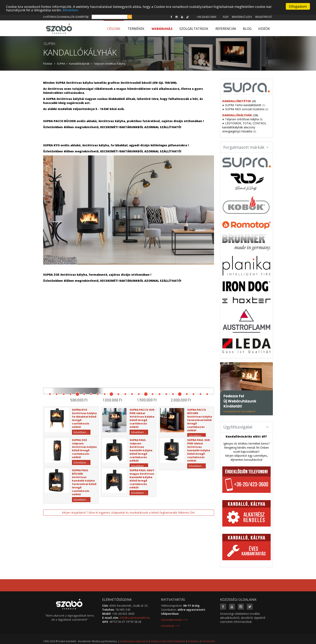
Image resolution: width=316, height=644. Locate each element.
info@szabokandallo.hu (135, 618)
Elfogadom (298, 6)
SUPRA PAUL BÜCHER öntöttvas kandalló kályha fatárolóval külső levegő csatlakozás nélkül (84, 482)
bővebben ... (81, 432)
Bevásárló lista (242, 17)
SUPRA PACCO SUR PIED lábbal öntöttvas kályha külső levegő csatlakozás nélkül (142, 418)
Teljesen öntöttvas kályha (110, 64)
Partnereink (208, 641)
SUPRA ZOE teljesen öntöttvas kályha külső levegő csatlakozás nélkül (84, 449)
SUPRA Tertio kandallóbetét (243, 105)
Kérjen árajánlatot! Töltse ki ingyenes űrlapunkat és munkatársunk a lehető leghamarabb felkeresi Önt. (129, 513)
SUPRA (61, 64)
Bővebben (70, 10)
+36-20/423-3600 (206, 17)
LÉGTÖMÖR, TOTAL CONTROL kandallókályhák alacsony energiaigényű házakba (244, 127)
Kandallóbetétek (237, 101)
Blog (247, 29)
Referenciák (226, 29)
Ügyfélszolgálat (246, 427)
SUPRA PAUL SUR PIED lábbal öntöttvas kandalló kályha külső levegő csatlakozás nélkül (199, 450)
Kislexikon (193, 641)
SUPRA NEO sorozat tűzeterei (245, 109)
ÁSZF (226, 17)
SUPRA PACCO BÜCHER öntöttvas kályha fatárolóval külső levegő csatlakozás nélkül (200, 420)
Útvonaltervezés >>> (174, 620)
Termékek (136, 29)
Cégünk (114, 29)
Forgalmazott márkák (246, 147)
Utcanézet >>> (170, 626)
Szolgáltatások (194, 29)
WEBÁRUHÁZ (162, 29)
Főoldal (48, 64)
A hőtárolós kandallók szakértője (66, 17)
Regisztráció (264, 17)
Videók (264, 29)
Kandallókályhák (79, 64)
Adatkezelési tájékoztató (134, 641)
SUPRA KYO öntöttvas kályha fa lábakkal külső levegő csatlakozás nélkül (84, 418)
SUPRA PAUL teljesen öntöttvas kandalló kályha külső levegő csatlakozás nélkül (141, 450)
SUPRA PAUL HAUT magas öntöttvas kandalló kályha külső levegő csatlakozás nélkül (142, 479)
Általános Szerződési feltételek (168, 641)
